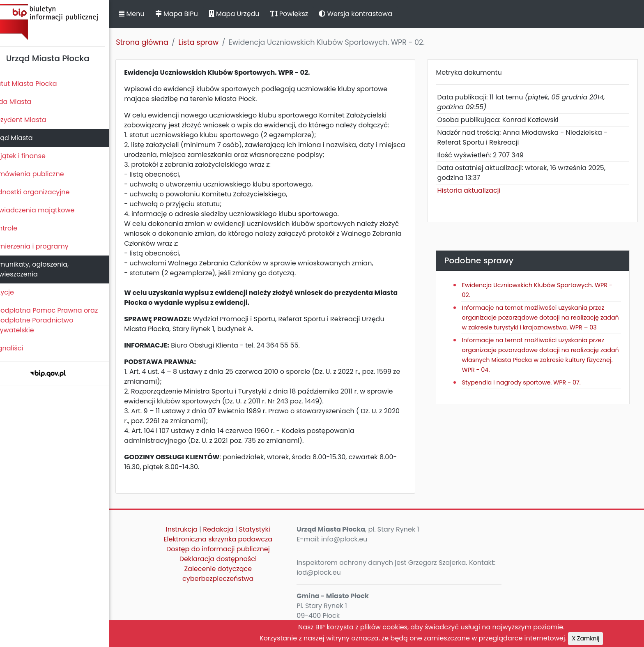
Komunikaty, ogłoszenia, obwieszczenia (43, 269)
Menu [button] (145, 14)
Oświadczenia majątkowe (46, 210)
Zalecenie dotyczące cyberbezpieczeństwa (232, 574)
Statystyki (268, 529)
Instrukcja (196, 529)
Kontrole (18, 228)
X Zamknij (599, 638)
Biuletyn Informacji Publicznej (62, 22)
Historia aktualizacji (475, 190)
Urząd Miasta (25, 138)
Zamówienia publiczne (41, 174)
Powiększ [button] (303, 14)
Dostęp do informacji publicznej (232, 549)
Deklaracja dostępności (232, 559)
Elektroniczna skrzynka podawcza (232, 539)
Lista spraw (212, 42)
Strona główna (156, 42)
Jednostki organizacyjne (44, 192)
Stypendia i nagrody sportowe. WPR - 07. (527, 392)
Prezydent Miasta (32, 120)
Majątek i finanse (32, 156)
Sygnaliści (21, 348)
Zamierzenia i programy (43, 246)
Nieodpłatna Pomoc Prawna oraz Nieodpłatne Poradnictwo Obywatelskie (58, 320)
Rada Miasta (25, 102)
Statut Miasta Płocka (37, 84)
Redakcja (232, 529)
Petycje (16, 292)
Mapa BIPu (190, 14)
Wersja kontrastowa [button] (369, 14)
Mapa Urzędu (248, 14)
